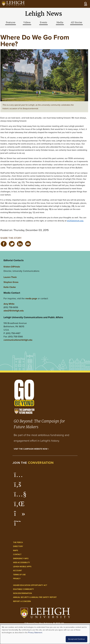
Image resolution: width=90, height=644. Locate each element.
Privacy (17, 579)
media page (31, 298)
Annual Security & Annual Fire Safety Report (35, 597)
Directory (18, 546)
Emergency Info (21, 559)
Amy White (9, 304)
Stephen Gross (11, 282)
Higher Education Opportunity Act (30, 585)
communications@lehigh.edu (18, 340)
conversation (41, 463)
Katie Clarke (10, 287)
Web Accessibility (22, 563)
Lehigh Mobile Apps (22, 567)
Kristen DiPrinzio (12, 267)
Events (43, 22)
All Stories (76, 22)
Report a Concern (22, 601)
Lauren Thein (10, 277)
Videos (27, 22)
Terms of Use (19, 575)
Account (17, 571)
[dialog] (45, 634)
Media (60, 22)
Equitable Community (23, 589)
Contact (17, 554)
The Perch (18, 542)
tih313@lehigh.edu (75, 221)
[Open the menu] (86, 4)
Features (11, 22)
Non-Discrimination (22, 593)
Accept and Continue (77, 639)
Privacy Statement (35, 633)
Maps (16, 550)
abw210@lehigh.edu (14, 311)
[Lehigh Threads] (19, 524)
